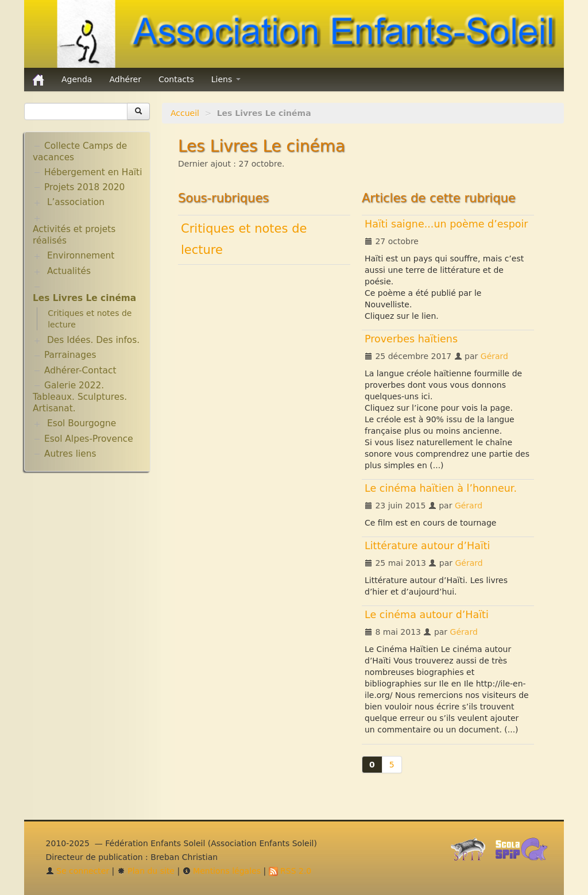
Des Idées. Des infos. (93, 340)
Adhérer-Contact (80, 371)
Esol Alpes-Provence (89, 439)
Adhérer (125, 79)
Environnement (81, 256)
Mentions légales (222, 871)
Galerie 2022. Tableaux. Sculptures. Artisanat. (80, 397)
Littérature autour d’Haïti (428, 546)
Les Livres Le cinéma (84, 298)
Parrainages (70, 355)
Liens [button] (226, 79)
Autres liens (70, 454)
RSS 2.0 (290, 871)
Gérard (494, 356)
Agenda (77, 79)
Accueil (185, 113)
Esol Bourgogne (82, 423)
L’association (76, 202)
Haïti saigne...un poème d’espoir (446, 224)
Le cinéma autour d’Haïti (427, 615)
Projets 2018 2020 (84, 187)
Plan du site (146, 871)
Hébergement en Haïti (93, 172)
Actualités (69, 271)
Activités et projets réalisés (74, 235)
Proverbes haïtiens (411, 339)
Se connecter (78, 871)
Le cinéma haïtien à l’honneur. (441, 488)
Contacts (176, 79)
